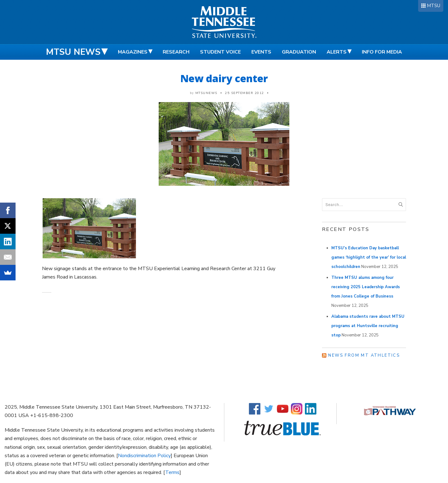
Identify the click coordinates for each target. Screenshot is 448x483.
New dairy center (224, 78)
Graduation (299, 52)
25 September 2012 (245, 93)
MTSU (434, 6)
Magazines (133, 52)
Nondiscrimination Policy (144, 456)
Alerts (337, 52)
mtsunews (206, 93)
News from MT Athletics (364, 355)
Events (261, 52)
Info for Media (382, 52)
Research (176, 52)
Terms (172, 472)
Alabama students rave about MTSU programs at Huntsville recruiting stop (368, 326)
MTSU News (73, 52)
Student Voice (220, 52)
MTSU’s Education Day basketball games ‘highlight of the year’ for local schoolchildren (369, 257)
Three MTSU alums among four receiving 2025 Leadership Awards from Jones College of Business (366, 287)
